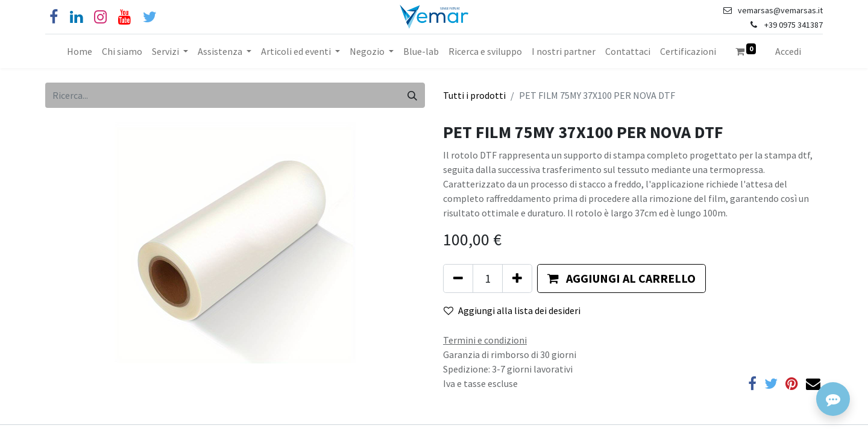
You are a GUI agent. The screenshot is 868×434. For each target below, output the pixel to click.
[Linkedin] (76, 17)
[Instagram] (100, 17)
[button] (621, 278)
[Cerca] (412, 95)
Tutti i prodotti (474, 95)
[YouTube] (124, 17)
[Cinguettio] (150, 17)
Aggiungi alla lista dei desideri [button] (512, 310)
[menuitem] (80, 51)
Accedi (788, 51)
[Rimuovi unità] (458, 278)
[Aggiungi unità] (517, 278)
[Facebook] (54, 17)
